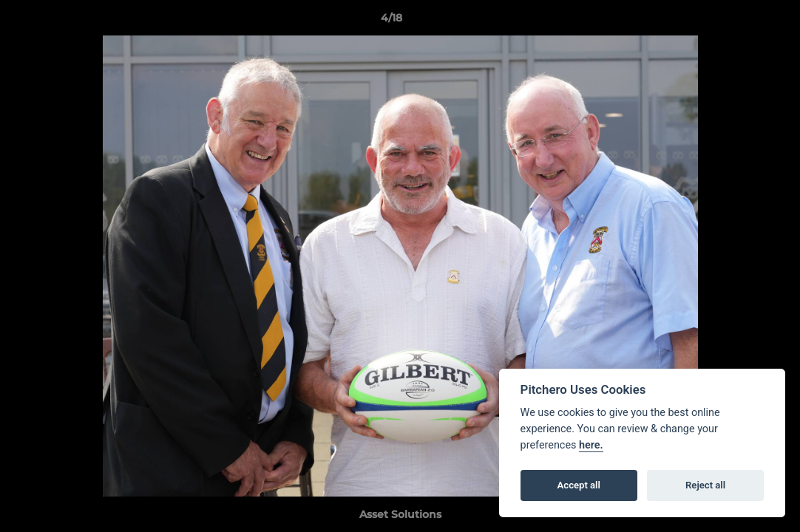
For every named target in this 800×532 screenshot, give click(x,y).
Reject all (705, 485)
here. (591, 445)
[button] (738, 21)
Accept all (579, 485)
